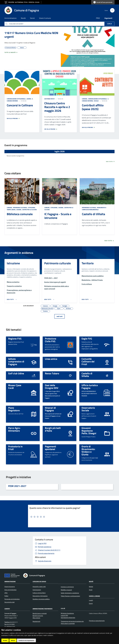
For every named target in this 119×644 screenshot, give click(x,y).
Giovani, (19, 210)
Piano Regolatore (14, 409)
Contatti (7, 609)
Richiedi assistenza (45, 547)
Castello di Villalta (93, 214)
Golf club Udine (16, 373)
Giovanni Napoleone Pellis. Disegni (89, 431)
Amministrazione (10, 581)
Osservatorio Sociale (88, 409)
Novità (91, 581)
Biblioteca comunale (20, 214)
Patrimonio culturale (58, 263)
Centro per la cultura (29, 210)
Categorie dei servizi (39, 581)
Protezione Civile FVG (51, 340)
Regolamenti (36, 621)
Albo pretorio (36, 618)
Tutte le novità (11, 52)
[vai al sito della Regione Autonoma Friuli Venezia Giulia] (23, 2)
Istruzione (13, 263)
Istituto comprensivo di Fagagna (16, 361)
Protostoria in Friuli (15, 448)
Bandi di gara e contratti (40, 613)
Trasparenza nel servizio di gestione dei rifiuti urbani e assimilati (72, 622)
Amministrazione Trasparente (43, 609)
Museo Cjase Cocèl (15, 387)
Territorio (88, 263)
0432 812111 (49, 550)
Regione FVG (15, 339)
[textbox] (59, 517)
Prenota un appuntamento (97, 621)
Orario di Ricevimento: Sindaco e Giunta (88, 450)
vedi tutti (59, 316)
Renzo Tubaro (52, 373)
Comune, (85, 99)
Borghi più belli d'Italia (53, 429)
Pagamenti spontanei (50, 448)
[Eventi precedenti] (6, 152)
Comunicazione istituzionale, (16, 99)
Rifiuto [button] (13, 640)
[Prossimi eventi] (113, 152)
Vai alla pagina (13, 118)
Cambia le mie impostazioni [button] (26, 640)
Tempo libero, (11, 210)
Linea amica (51, 359)
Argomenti (108, 18)
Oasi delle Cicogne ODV (52, 387)
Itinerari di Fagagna (50, 409)
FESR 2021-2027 (17, 486)
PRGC (98, 18)
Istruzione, (32, 208)
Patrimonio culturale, (20, 208)
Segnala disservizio (45, 561)
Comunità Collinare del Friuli (88, 361)
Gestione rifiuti (49, 99)
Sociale (96, 101)
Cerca (109, 24)
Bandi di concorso (38, 616)
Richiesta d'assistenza (67, 613)
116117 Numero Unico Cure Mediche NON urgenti (31, 35)
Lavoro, (29, 99)
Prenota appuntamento (46, 553)
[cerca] (112, 10)
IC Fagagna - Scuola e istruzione (58, 216)
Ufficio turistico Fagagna (90, 387)
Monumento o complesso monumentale (94, 209)
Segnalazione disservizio (68, 618)
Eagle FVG (87, 339)
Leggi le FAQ (42, 543)
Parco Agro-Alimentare (14, 429)
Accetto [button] (5, 640)
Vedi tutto (110, 161)
